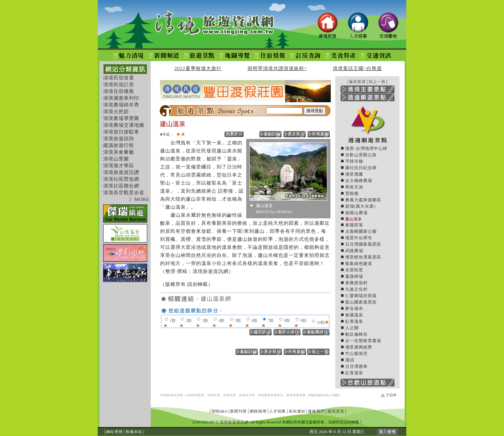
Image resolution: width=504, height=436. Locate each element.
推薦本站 (134, 432)
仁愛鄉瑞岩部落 (361, 296)
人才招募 (277, 411)
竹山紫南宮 (356, 354)
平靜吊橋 (354, 161)
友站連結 (297, 411)
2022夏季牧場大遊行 (198, 68)
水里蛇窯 (354, 270)
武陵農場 (354, 251)
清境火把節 (116, 112)
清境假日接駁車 (121, 132)
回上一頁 (377, 82)
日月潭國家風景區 (363, 244)
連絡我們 (316, 411)
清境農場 (198, 395)
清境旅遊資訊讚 (121, 172)
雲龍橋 (352, 193)
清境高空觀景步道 (124, 193)
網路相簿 (258, 411)
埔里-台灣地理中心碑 (366, 148)
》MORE (139, 199)
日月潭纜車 (356, 366)
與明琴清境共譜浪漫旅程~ (277, 68)
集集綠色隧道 (359, 263)
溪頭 (350, 360)
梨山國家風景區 (361, 302)
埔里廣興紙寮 (359, 347)
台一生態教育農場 (363, 341)
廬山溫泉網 (216, 299)
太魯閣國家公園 (361, 231)
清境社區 (230, 395)
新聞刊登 (239, 411)
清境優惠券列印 (121, 98)
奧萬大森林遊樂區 (363, 200)
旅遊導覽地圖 (296, 395)
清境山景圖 (116, 159)
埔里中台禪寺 (359, 238)
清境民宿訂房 (119, 85)
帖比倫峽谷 (356, 334)
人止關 (352, 328)
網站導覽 (114, 432)
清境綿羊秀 (247, 395)
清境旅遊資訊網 (172, 395)
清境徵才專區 (119, 166)
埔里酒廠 (354, 174)
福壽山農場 (356, 213)
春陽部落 (354, 225)
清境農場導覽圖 (121, 118)
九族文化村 (356, 289)
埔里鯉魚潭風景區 (363, 257)
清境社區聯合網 (121, 186)
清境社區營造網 (121, 179)
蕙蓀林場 (354, 276)
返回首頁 (357, 82)
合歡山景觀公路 (361, 155)
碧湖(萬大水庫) (360, 206)
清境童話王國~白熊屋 (357, 68)
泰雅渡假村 (356, 283)
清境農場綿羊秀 (121, 105)
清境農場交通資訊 (271, 395)
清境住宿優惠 (119, 91)
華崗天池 (354, 187)
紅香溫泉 (354, 321)
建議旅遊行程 (119, 145)
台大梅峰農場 (359, 181)
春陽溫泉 (354, 315)
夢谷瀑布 (354, 309)
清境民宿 (214, 395)
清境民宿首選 (119, 78)
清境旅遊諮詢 (119, 139)
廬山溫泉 (354, 219)
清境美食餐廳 (119, 152)
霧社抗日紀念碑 (361, 168)
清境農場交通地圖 (124, 125)
